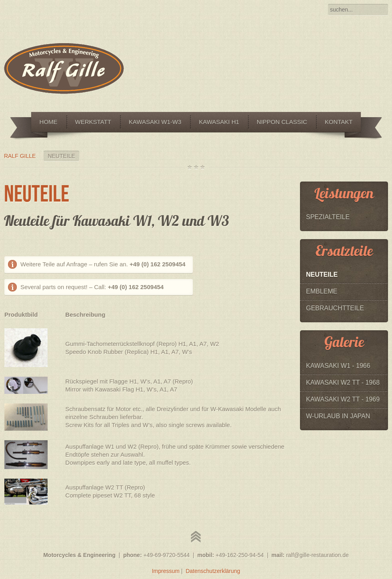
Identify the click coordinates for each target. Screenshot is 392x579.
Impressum (166, 571)
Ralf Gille (20, 156)
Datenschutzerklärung (213, 571)
